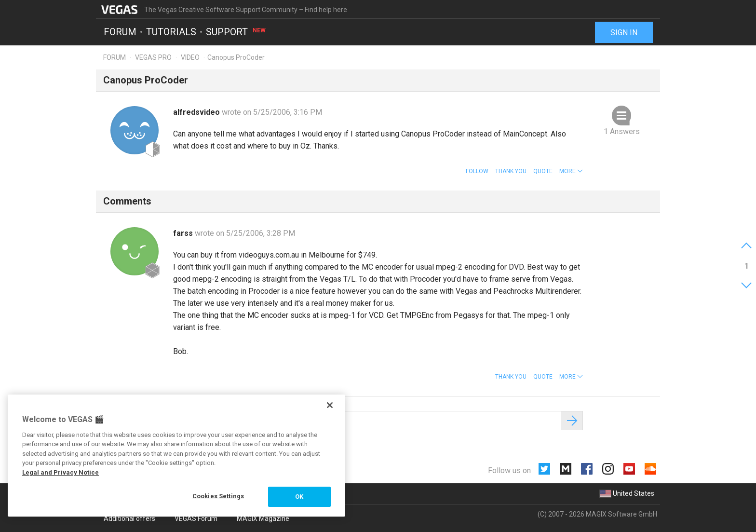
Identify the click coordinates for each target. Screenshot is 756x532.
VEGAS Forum (196, 518)
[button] (571, 171)
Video (190, 57)
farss (184, 233)
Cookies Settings (218, 496)
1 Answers (622, 131)
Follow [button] (477, 171)
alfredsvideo (197, 112)
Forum (120, 32)
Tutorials (171, 32)
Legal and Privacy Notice (61, 472)
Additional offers (129, 518)
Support (236, 32)
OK (299, 497)
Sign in (624, 33)
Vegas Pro (153, 57)
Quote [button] (543, 171)
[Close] (330, 405)
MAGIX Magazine (263, 518)
